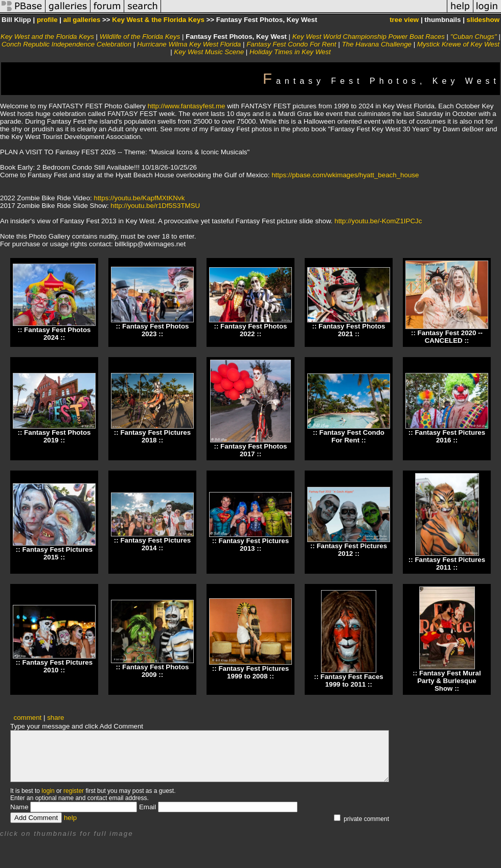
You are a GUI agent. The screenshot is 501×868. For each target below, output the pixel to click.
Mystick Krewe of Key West (458, 44)
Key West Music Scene (209, 52)
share (55, 718)
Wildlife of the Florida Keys (140, 37)
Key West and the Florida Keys (47, 37)
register (74, 791)
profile (47, 20)
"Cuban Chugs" (475, 37)
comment (28, 718)
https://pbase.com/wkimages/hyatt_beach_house (345, 175)
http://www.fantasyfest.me (187, 106)
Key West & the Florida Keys (158, 20)
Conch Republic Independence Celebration (66, 44)
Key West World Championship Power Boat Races (369, 37)
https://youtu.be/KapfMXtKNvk (140, 198)
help (70, 818)
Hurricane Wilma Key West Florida (189, 44)
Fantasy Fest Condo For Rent (291, 44)
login (48, 791)
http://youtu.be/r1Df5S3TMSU (155, 206)
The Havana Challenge (377, 44)
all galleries (82, 20)
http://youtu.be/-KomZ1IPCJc (378, 221)
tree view (404, 20)
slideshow (483, 20)
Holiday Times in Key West (290, 52)
